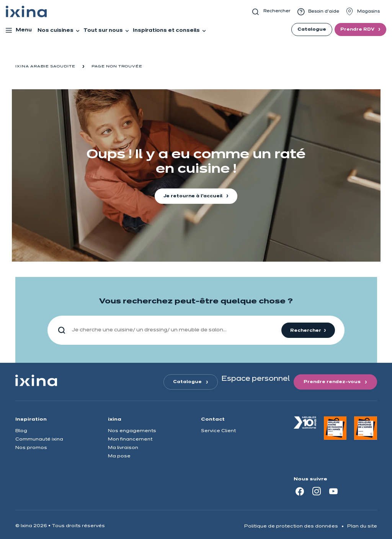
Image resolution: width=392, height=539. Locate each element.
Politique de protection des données (291, 526)
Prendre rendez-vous (332, 382)
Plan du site (362, 526)
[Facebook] (300, 491)
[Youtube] (333, 491)
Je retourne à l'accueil (194, 196)
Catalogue (312, 29)
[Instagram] (317, 491)
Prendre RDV (358, 29)
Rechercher (306, 331)
